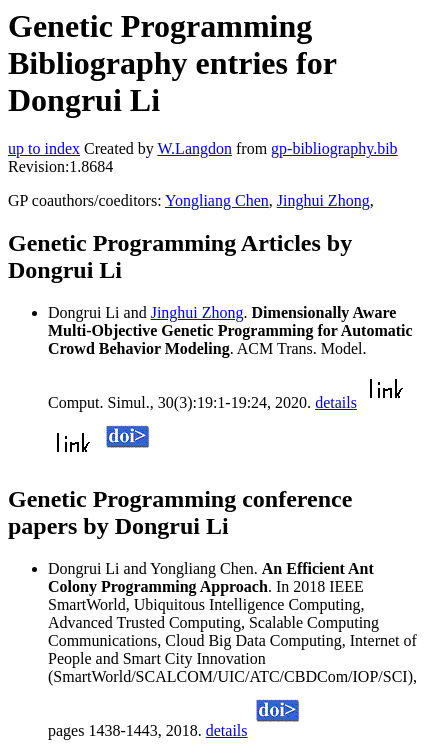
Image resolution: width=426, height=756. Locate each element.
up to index (44, 148)
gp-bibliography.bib (334, 148)
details (336, 402)
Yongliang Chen (217, 200)
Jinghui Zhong (323, 200)
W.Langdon (194, 148)
